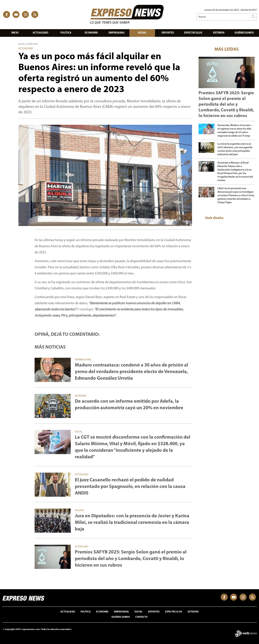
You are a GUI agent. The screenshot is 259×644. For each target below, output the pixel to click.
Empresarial (117, 33)
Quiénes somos (244, 33)
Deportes (168, 33)
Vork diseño (214, 218)
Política (66, 33)
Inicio (15, 33)
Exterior (219, 33)
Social (142, 33)
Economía (91, 33)
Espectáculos (193, 33)
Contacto (141, 617)
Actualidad (40, 33)
